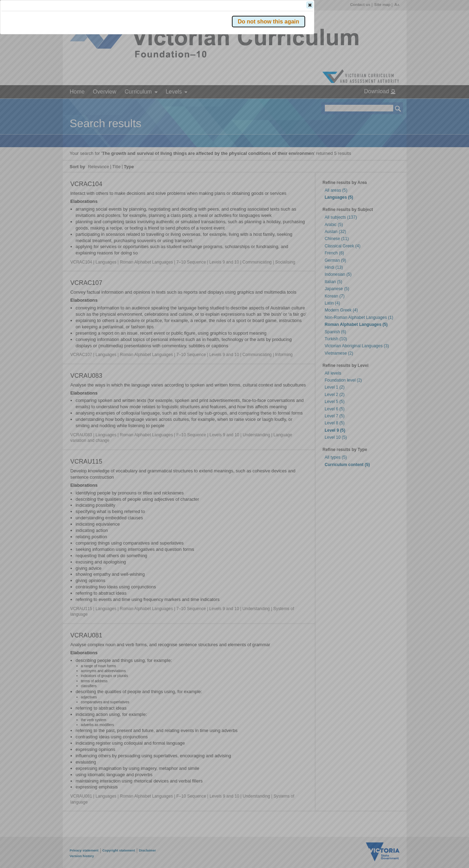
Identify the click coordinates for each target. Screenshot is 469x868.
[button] (386, 105)
